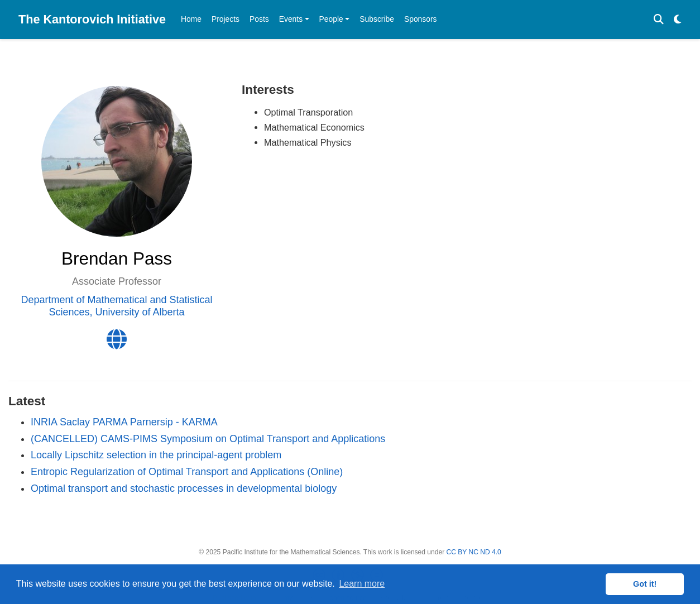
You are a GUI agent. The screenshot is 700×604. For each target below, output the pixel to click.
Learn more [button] (362, 584)
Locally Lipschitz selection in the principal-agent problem (156, 455)
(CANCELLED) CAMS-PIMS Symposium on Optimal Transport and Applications (208, 439)
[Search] (659, 20)
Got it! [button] (645, 584)
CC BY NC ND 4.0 (474, 552)
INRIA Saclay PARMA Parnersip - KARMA (124, 422)
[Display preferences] (678, 20)
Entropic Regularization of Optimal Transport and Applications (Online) (187, 472)
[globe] (117, 343)
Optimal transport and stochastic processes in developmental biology (184, 488)
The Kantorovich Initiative (92, 19)
